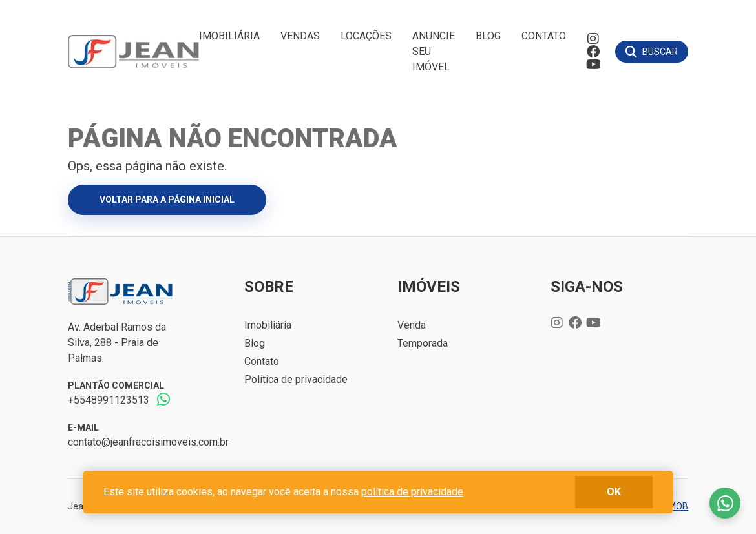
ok (614, 492)
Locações (366, 36)
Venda (412, 325)
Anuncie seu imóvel (434, 51)
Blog (488, 36)
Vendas (300, 36)
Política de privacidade (296, 379)
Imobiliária (229, 36)
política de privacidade (412, 492)
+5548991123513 (109, 400)
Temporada (423, 343)
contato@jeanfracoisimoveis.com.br (148, 442)
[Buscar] (652, 52)
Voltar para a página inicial (167, 200)
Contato (544, 36)
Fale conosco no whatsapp (725, 503)
